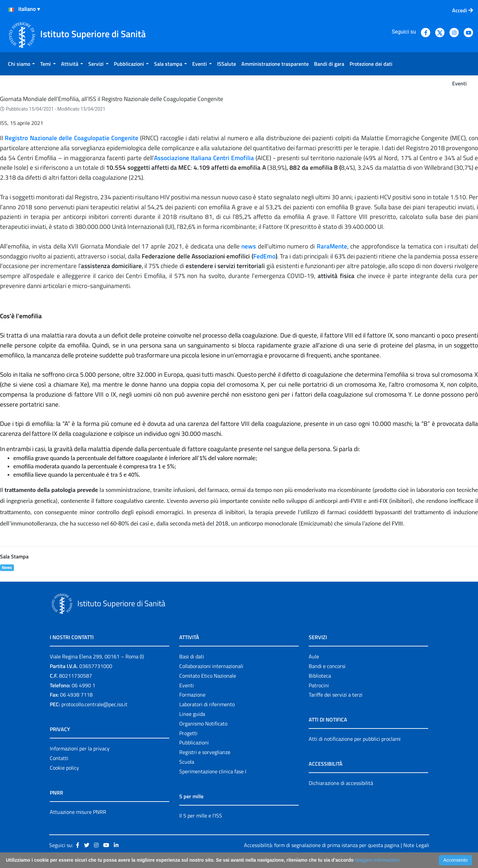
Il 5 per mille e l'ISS (201, 816)
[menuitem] (21, 64)
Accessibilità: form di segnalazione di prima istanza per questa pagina (322, 845)
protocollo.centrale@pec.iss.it (94, 704)
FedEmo (264, 256)
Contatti (59, 758)
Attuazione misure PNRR (78, 812)
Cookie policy (64, 768)
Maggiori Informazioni (377, 860)
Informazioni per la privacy (80, 748)
